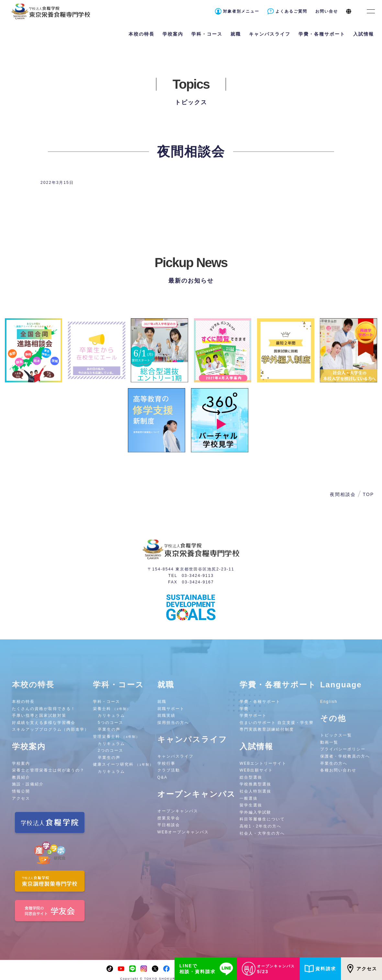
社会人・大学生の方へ (262, 833)
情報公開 (21, 791)
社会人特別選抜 (255, 791)
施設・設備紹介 (28, 784)
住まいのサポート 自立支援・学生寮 (277, 723)
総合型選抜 (251, 777)
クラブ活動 (169, 770)
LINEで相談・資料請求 (207, 969)
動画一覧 (329, 742)
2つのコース (111, 750)
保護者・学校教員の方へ (345, 756)
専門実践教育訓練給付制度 (267, 729)
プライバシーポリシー (343, 749)
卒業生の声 (109, 729)
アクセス (361, 969)
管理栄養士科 (116, 737)
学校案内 (21, 763)
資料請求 (320, 969)
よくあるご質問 (291, 11)
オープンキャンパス (178, 811)
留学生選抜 (251, 805)
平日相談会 (169, 825)
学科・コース (107, 702)
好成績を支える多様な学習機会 (44, 723)
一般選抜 (249, 798)
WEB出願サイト (256, 770)
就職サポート (171, 709)
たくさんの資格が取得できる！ (44, 709)
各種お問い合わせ (338, 770)
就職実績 (166, 715)
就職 (162, 702)
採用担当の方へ (173, 723)
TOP (368, 494)
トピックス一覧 (336, 735)
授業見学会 (169, 818)
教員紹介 (21, 777)
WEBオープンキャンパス (183, 832)
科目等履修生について (262, 819)
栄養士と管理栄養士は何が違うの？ (48, 770)
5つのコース (111, 723)
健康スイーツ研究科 (123, 764)
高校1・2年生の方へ (260, 826)
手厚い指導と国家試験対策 (39, 715)
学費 (244, 709)
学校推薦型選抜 (255, 784)
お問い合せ (327, 11)
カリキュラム (111, 715)
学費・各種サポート (260, 702)
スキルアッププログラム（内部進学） (51, 729)
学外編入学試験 (255, 812)
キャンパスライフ (175, 756)
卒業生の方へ (334, 763)
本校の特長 (23, 702)
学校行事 (166, 763)
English (329, 702)
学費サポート (253, 715)
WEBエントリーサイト (263, 763)
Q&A (162, 777)
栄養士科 (112, 709)
